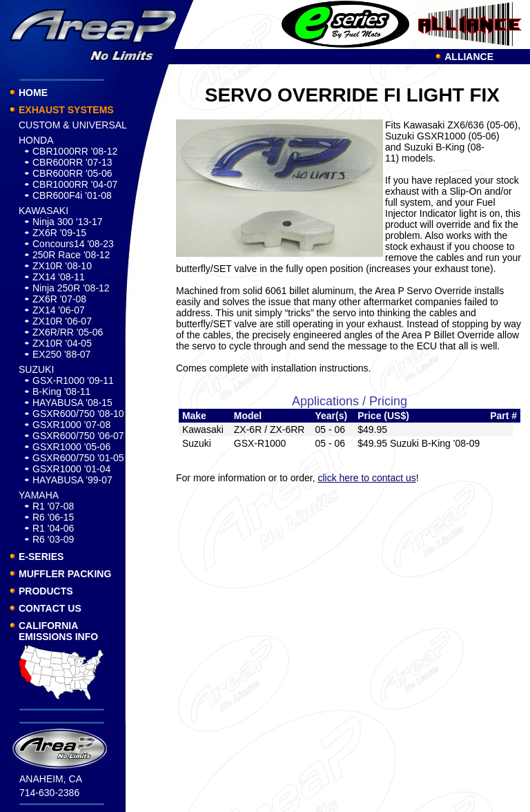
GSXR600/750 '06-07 (78, 436)
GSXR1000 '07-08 (71, 425)
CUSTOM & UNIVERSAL (73, 125)
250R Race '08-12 (71, 255)
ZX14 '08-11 (59, 277)
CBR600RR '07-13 (72, 162)
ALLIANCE (469, 57)
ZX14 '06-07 (59, 310)
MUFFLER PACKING (65, 574)
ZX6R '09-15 (59, 233)
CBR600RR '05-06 (72, 173)
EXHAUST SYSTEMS (66, 110)
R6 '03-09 (53, 539)
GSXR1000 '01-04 (71, 469)
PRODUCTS (46, 591)
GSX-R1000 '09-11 (73, 380)
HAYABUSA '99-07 (72, 480)
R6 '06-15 (53, 517)
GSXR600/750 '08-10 (78, 414)
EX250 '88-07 (61, 354)
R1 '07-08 (53, 506)
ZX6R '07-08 (59, 299)
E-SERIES (41, 557)
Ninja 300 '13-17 (68, 222)
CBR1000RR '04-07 (75, 184)
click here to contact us (366, 478)
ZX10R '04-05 (62, 343)
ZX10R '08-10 (62, 266)
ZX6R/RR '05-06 (68, 332)
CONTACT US (50, 608)
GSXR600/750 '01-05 (78, 458)
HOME (33, 93)
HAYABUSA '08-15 (72, 403)
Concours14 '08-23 (73, 244)
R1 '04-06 (53, 528)
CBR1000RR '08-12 (75, 151)
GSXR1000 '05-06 (71, 447)
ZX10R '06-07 (62, 321)
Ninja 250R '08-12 (71, 288)
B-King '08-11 (61, 391)
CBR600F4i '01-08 (72, 195)
